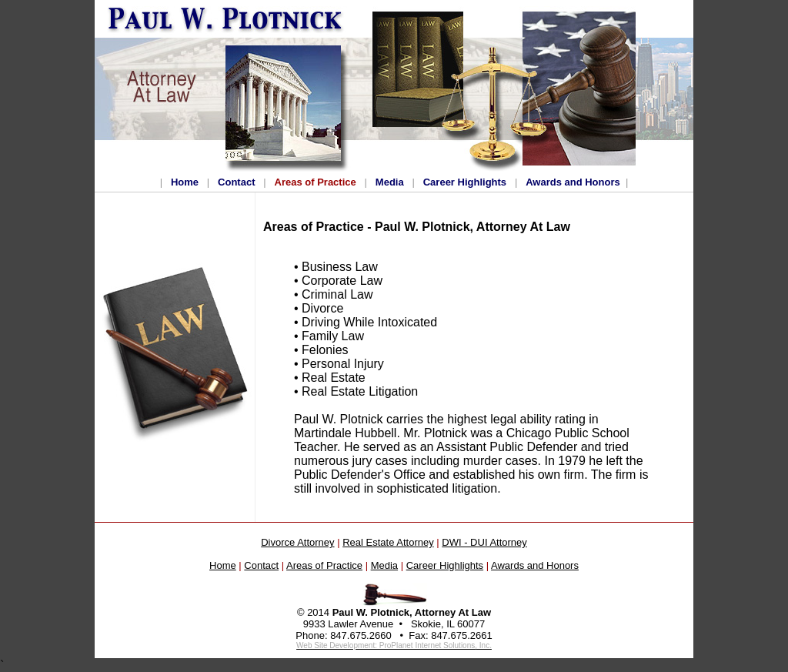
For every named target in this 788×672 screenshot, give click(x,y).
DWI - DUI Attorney (484, 542)
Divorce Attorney (297, 542)
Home (185, 182)
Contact (236, 182)
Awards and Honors (573, 182)
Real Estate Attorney (388, 542)
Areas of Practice (316, 182)
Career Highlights (465, 182)
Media (390, 182)
